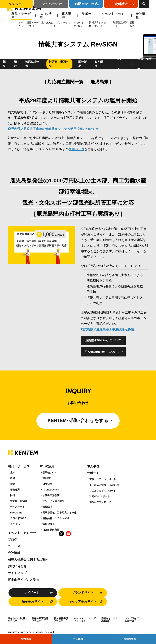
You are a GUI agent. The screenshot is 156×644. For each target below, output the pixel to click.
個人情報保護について (61, 620)
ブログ (12, 540)
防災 (13, 495)
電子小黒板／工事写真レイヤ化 (59, 513)
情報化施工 (49, 524)
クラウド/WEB (18, 518)
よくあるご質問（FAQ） (103, 485)
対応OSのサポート (99, 496)
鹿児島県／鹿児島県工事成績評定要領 (108, 329)
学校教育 (15, 490)
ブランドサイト (83, 593)
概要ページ (76, 149)
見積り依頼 (130, 639)
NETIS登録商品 (51, 530)
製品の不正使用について (40, 620)
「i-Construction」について (102, 352)
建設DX (47, 478)
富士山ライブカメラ (22, 580)
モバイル (15, 524)
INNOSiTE (16, 513)
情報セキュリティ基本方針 (111, 620)
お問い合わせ (17, 566)
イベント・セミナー (113, 15)
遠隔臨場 (47, 507)
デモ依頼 (78, 639)
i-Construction (51, 490)
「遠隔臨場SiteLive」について (102, 340)
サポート (86, 15)
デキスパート (18, 507)
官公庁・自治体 (19, 501)
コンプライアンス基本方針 (134, 620)
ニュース (14, 546)
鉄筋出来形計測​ (51, 495)
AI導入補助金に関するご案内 (28, 560)
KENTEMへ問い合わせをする (78, 421)
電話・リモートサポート (103, 479)
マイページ (50, 4)
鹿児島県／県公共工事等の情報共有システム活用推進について (51, 129)
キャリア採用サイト (83, 601)
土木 (13, 472)
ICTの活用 (46, 15)
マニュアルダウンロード (103, 491)
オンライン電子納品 (53, 501)
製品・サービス (21, 15)
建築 (13, 484)
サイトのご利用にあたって (18, 620)
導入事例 (67, 15)
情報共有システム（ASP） (57, 518)
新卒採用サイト (33, 601)
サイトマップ (17, 573)
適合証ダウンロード (100, 502)
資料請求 (26, 639)
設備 (13, 478)
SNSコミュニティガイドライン (85, 620)
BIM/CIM (47, 484)
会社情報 (141, 15)
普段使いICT (49, 472)
